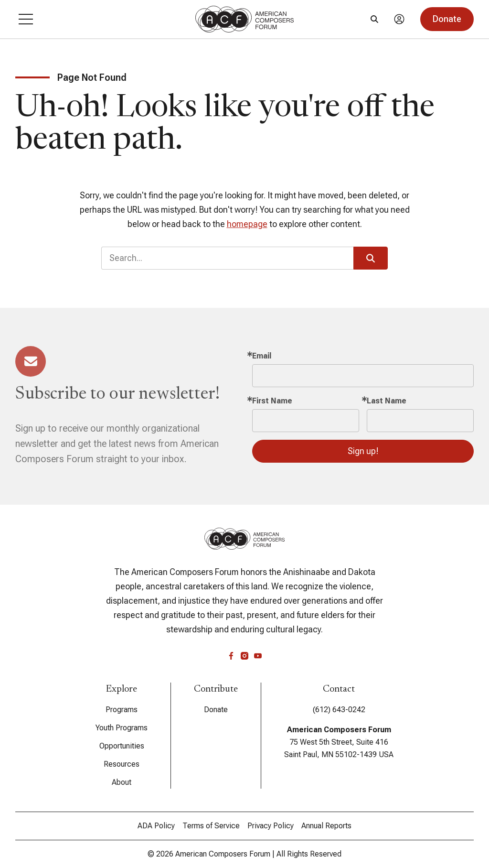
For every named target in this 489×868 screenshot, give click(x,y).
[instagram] (244, 656)
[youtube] (258, 656)
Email (262, 356)
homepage (247, 224)
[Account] (399, 19)
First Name (272, 401)
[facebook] (231, 656)
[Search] (374, 19)
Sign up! (363, 451)
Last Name (387, 401)
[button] (26, 19)
